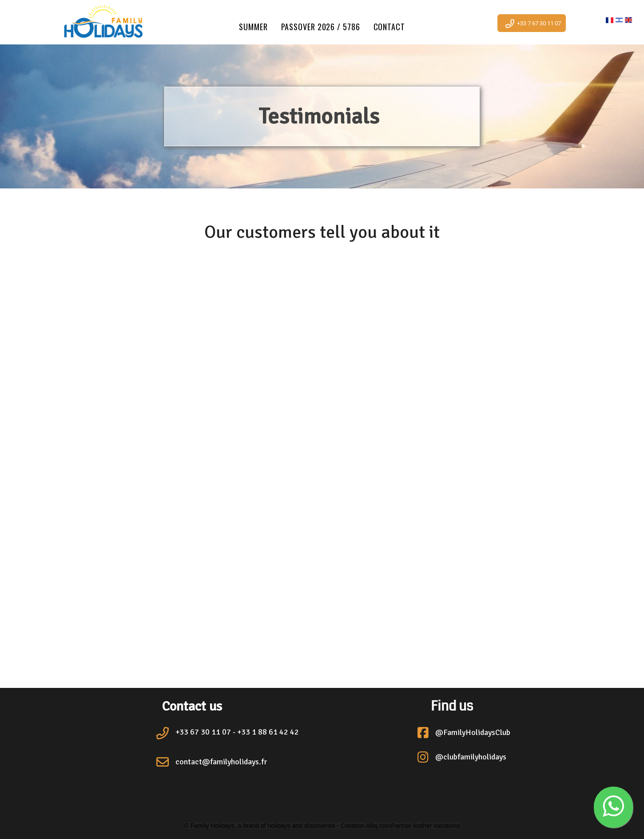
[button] (613, 807)
